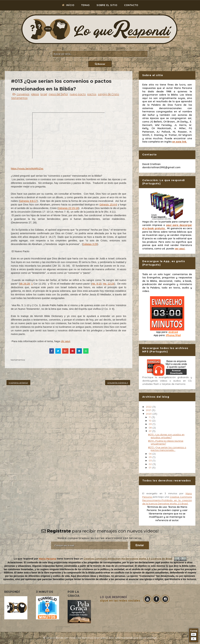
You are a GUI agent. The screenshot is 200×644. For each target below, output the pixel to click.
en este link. (180, 142)
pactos (92, 94)
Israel (44, 94)
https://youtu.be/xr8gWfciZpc (27, 168)
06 (151, 454)
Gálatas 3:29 (90, 244)
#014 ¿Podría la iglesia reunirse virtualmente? (166, 442)
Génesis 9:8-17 (28, 201)
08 (151, 428)
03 (151, 461)
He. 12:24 (108, 284)
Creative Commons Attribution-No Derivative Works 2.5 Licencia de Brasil (128, 559)
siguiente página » (118, 383)
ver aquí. (180, 249)
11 (150, 417)
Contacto (131, 5)
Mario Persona (48, 559)
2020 (149, 414)
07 (150, 431)
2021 (149, 410)
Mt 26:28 (25, 284)
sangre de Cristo (108, 94)
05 (151, 457)
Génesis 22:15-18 (68, 208)
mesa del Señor (58, 94)
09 (151, 424)
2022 (149, 407)
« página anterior (18, 383)
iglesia (35, 94)
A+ (194, 634)
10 (150, 421)
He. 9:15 (97, 284)
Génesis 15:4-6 (108, 204)
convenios (23, 94)
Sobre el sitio (107, 5)
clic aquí (65, 341)
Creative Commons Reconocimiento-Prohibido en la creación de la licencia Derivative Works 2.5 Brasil (167, 500)
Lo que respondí (24, 559)
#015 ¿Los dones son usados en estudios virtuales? (166, 436)
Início (68, 5)
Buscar (100, 64)
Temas (85, 5)
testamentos (19, 98)
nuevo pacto (78, 94)
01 (150, 468)
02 (151, 464)
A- (194, 639)
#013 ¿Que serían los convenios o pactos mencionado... (167, 449)
